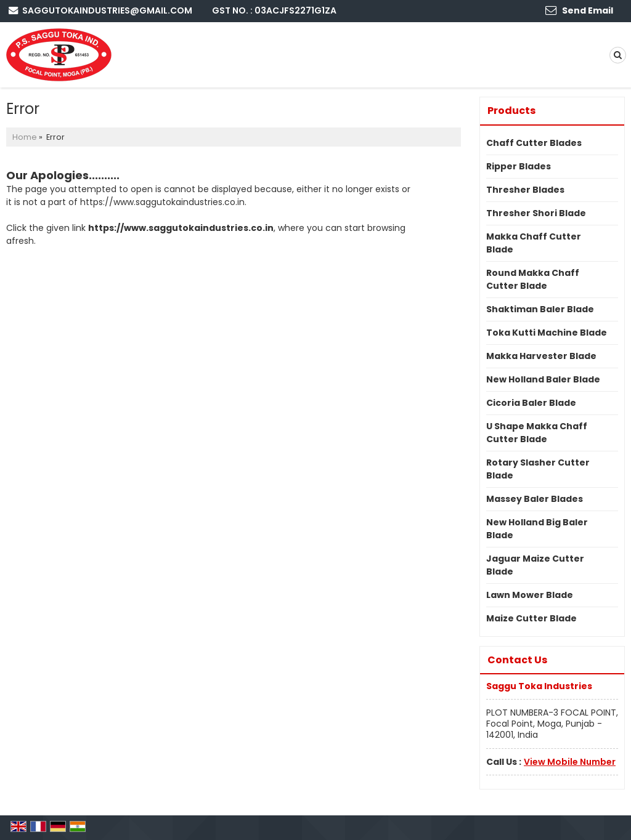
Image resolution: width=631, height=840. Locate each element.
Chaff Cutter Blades (534, 143)
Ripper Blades (519, 166)
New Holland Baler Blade (543, 379)
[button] (570, 762)
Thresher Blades (525, 190)
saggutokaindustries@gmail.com (107, 10)
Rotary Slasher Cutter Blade (538, 469)
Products (511, 111)
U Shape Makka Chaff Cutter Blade (537, 433)
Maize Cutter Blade (531, 618)
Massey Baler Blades (535, 499)
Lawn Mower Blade (530, 595)
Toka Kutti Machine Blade (547, 333)
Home (25, 137)
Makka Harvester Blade (541, 356)
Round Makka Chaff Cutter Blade (533, 279)
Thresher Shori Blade (536, 213)
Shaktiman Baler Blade (540, 309)
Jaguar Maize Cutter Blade (535, 565)
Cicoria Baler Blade (531, 403)
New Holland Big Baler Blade (537, 529)
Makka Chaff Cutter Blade (534, 243)
